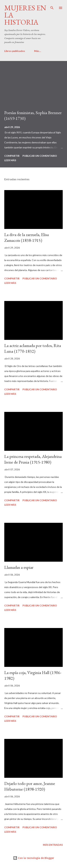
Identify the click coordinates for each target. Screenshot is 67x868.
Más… (38, 51)
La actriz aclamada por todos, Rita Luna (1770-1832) (33, 348)
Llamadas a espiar (19, 567)
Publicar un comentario (40, 156)
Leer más (10, 160)
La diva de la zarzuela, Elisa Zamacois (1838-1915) (27, 237)
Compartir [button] (12, 156)
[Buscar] (52, 6)
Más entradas (53, 845)
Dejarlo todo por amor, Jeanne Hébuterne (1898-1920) (30, 786)
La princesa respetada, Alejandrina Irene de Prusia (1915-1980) (33, 459)
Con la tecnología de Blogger (34, 858)
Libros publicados (15, 51)
